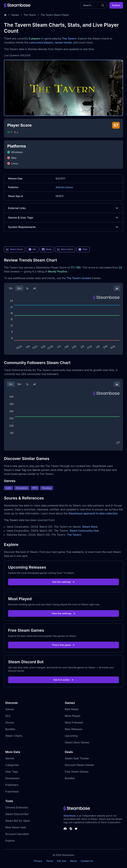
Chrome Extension (17, 807)
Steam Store (90, 527)
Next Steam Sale (16, 827)
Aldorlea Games (64, 187)
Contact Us (87, 861)
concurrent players (41, 42)
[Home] (5, 15)
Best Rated (72, 709)
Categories (12, 765)
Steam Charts (14, 736)
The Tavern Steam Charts (55, 15)
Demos (10, 722)
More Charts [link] (65, 249)
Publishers (12, 785)
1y (27, 288)
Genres (10, 758)
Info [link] (32, 249)
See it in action (63, 680)
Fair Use (62, 861)
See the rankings (63, 582)
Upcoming (71, 736)
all (34, 288)
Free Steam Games (77, 772)
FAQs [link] (83, 249)
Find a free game (63, 645)
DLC (8, 716)
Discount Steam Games (79, 765)
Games (15, 15)
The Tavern (30, 15)
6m (19, 288)
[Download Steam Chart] (117, 288)
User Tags (12, 772)
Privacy (38, 861)
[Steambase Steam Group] (71, 829)
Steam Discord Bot (17, 814)
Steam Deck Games (77, 742)
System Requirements (63, 227)
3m (11, 288)
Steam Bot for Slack (18, 821)
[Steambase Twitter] (76, 829)
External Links (63, 208)
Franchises (12, 792)
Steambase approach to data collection (93, 513)
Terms (50, 861)
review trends (63, 42)
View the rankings (63, 613)
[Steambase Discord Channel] (65, 829)
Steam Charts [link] (15, 249)
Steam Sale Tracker (77, 758)
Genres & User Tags (63, 218)
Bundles (10, 729)
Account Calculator (17, 834)
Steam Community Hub (84, 531)
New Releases (74, 729)
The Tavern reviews (79, 278)
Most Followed (74, 722)
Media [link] (47, 249)
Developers (12, 778)
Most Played (73, 716)
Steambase (70, 816)
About (73, 861)
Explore (116, 5)
